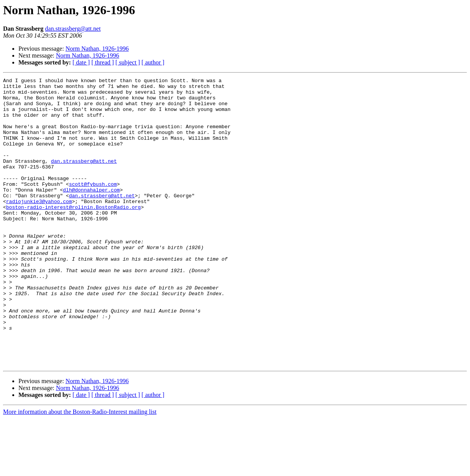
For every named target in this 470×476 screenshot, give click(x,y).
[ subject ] (128, 62)
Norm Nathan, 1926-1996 (97, 49)
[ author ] (153, 62)
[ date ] (81, 62)
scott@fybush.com (93, 206)
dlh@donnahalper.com (91, 213)
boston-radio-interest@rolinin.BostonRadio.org (73, 233)
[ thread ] (103, 62)
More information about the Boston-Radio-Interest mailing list (80, 469)
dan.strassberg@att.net (73, 29)
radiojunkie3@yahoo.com (39, 226)
